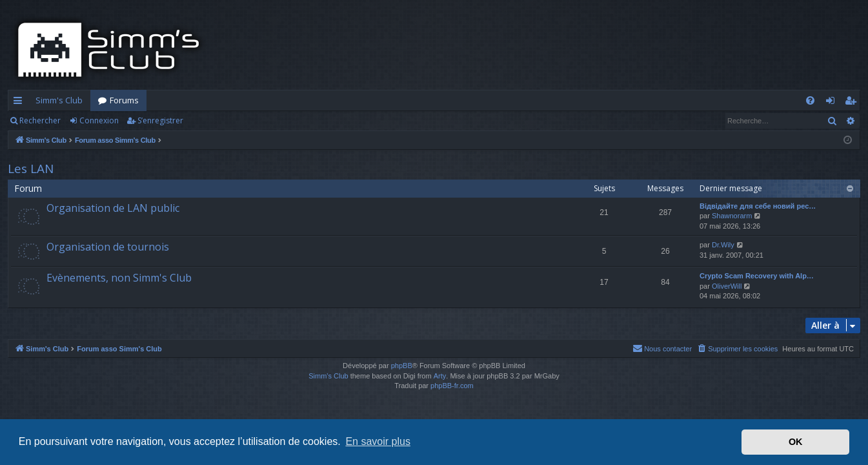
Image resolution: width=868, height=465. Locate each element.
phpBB (402, 366)
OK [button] (796, 442)
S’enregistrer (160, 120)
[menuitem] (810, 100)
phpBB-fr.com (452, 386)
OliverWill (727, 286)
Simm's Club (59, 100)
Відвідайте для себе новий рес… (758, 206)
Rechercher (40, 120)
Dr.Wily (723, 245)
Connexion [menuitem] (833, 103)
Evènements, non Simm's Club (119, 278)
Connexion (99, 120)
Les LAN (31, 169)
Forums (124, 100)
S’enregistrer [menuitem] (853, 103)
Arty (440, 376)
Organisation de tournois (108, 247)
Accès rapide (20, 103)
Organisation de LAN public (113, 208)
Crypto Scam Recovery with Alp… (757, 276)
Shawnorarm (732, 216)
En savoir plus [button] (378, 441)
